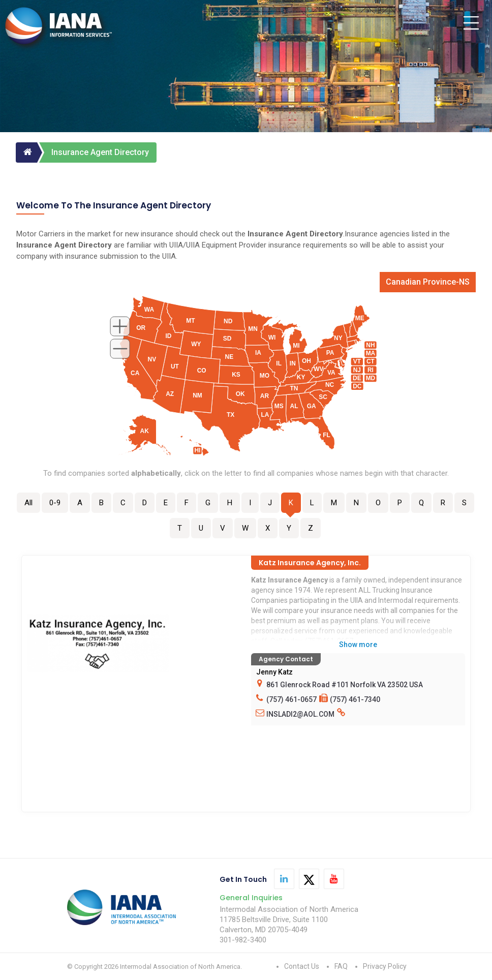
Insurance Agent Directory (100, 152)
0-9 (55, 503)
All (28, 503)
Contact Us (302, 966)
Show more (358, 645)
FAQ (341, 966)
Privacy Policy (385, 966)
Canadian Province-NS (428, 282)
